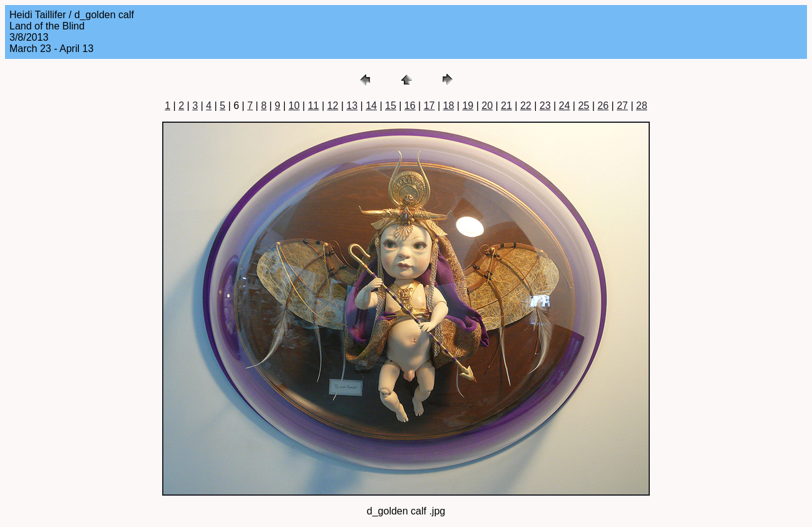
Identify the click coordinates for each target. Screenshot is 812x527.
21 (506, 106)
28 (642, 106)
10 (294, 106)
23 (545, 106)
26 (603, 106)
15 (391, 106)
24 (565, 106)
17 (429, 106)
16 (410, 106)
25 (583, 106)
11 (314, 106)
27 (622, 106)
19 (468, 106)
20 (487, 106)
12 (332, 106)
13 (352, 106)
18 (449, 106)
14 (371, 106)
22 (526, 106)
